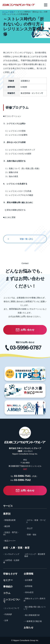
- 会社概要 (28, 580)
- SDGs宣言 (29, 592)
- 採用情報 (28, 586)
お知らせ (29, 628)
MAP (25, 469)
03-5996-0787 (26, 348)
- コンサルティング (11, 554)
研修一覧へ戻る (26, 239)
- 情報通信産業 (9, 520)
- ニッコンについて (11, 608)
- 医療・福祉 (31, 535)
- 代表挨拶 (8, 614)
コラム (7, 593)
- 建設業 (7, 526)
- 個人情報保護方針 (32, 615)
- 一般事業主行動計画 (33, 621)
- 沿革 (6, 620)
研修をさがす (10, 574)
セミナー (8, 580)
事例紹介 (8, 587)
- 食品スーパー (9, 541)
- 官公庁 (29, 528)
